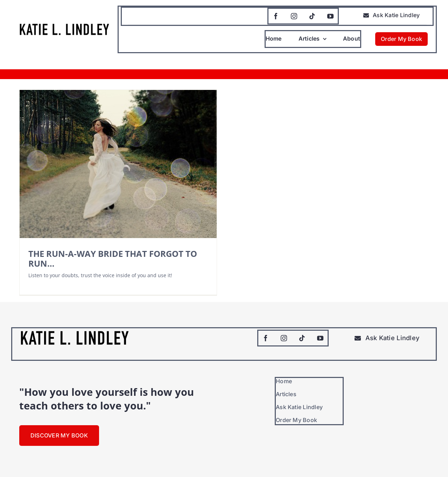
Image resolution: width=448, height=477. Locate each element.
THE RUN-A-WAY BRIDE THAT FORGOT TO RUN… (113, 258)
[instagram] (294, 16)
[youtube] (330, 16)
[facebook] (276, 16)
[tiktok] (312, 16)
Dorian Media (121, 463)
